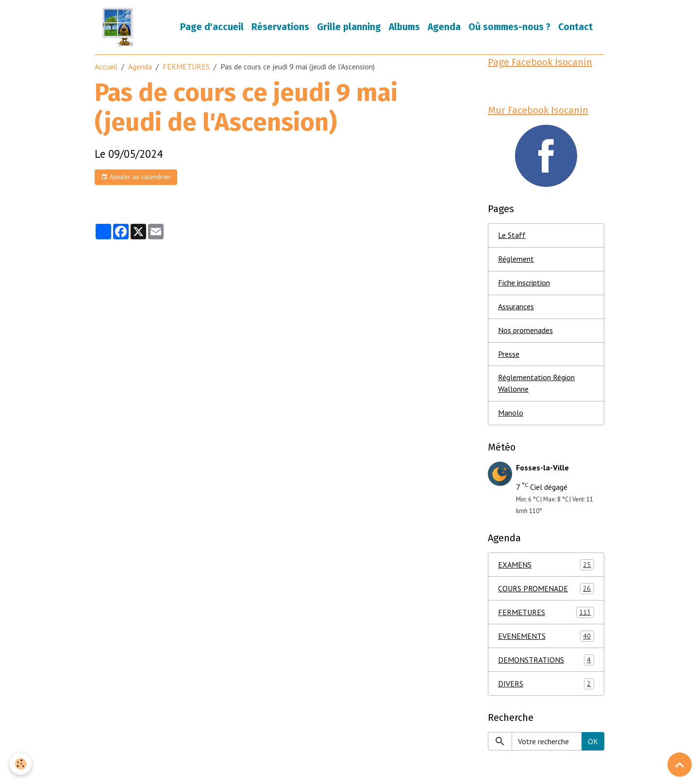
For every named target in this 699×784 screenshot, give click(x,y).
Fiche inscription (524, 283)
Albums (404, 27)
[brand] (120, 27)
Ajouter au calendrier (136, 177)
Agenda (444, 27)
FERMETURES (186, 67)
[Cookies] (21, 764)
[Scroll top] (680, 765)
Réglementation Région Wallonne (536, 384)
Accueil (106, 67)
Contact (575, 27)
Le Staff (512, 235)
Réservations (280, 27)
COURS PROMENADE (546, 589)
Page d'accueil (212, 27)
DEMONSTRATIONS (546, 660)
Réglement (516, 259)
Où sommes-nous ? (509, 27)
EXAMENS (546, 565)
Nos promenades (525, 331)
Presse (509, 354)
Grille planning (349, 27)
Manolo (511, 414)
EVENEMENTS (546, 637)
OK (593, 742)
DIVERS (546, 684)
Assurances (516, 307)
